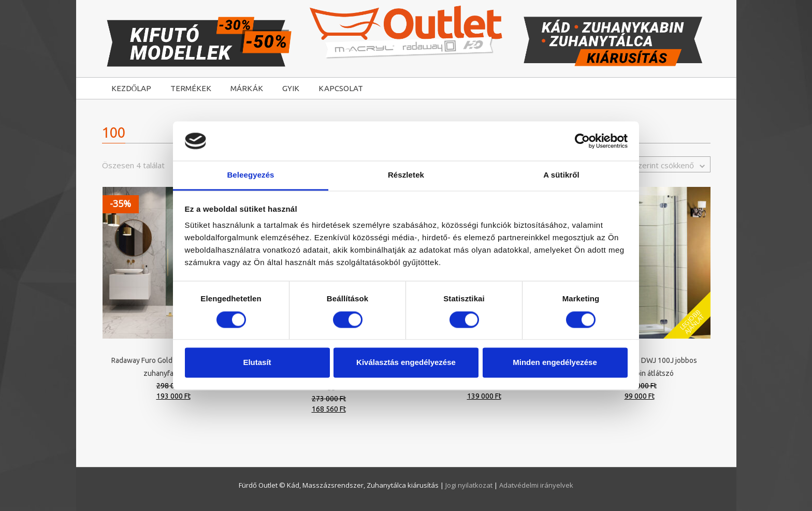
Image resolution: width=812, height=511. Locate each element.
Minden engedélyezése (555, 363)
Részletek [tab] (406, 175)
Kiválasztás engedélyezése (406, 363)
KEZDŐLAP (132, 88)
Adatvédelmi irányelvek (536, 485)
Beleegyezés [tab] (250, 175)
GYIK (291, 88)
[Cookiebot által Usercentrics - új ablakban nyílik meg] (582, 141)
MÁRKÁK (247, 88)
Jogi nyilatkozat (470, 485)
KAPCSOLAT (341, 88)
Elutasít (257, 363)
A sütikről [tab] (561, 175)
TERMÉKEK (191, 88)
